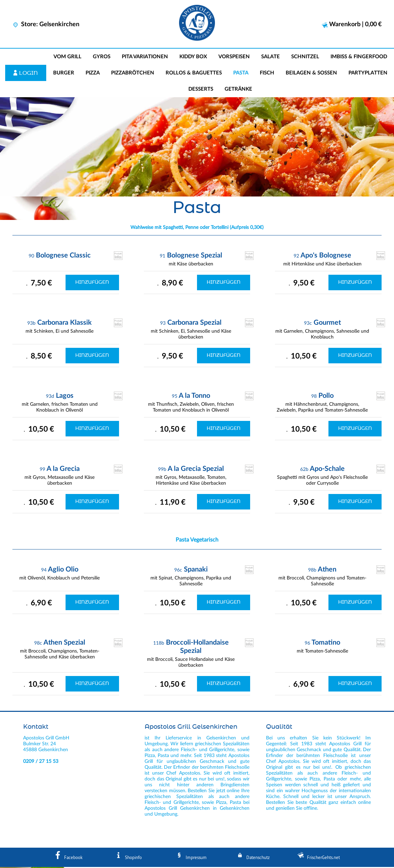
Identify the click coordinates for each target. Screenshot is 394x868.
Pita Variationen (145, 58)
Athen (327, 571)
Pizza (93, 74)
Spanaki (196, 571)
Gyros (102, 58)
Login (28, 74)
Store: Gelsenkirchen (46, 25)
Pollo (326, 397)
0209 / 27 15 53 (41, 763)
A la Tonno (194, 397)
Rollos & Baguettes (194, 74)
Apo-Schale (327, 470)
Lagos (65, 397)
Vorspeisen (234, 58)
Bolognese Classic (63, 256)
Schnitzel (305, 58)
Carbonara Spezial (194, 324)
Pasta (241, 74)
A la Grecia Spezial (196, 470)
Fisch (267, 74)
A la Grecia (63, 470)
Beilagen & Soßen (311, 74)
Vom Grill (67, 58)
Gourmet (327, 324)
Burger (64, 74)
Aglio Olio (63, 571)
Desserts (201, 90)
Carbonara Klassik (65, 324)
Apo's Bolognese (326, 256)
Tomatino (326, 644)
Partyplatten (368, 74)
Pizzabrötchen (133, 74)
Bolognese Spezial (195, 256)
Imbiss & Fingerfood (359, 58)
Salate (270, 58)
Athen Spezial (64, 644)
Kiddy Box (193, 58)
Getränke (238, 90)
